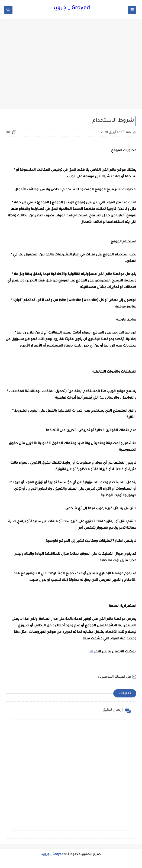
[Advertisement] (71, 67)
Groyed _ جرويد (71, 8)
